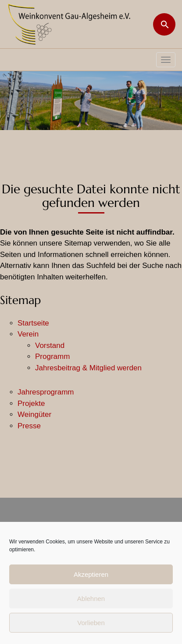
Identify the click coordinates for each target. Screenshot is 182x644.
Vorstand (50, 346)
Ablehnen (91, 599)
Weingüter (34, 414)
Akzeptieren (91, 574)
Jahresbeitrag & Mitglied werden (88, 368)
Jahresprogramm (46, 392)
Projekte (31, 403)
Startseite (33, 323)
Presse (29, 426)
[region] (91, 101)
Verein (28, 334)
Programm (52, 356)
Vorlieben (91, 623)
